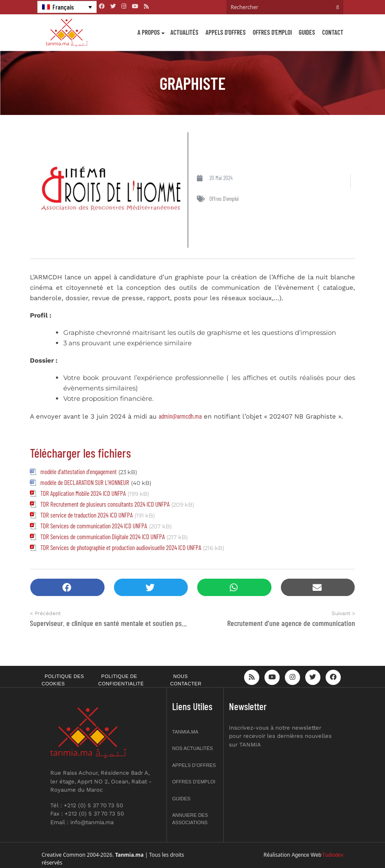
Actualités (184, 32)
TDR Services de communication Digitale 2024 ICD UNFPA (103, 537)
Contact (333, 32)
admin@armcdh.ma (180, 416)
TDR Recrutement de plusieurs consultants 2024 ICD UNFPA (105, 504)
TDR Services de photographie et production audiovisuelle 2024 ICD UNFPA (121, 547)
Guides (307, 32)
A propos (149, 32)
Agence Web (307, 855)
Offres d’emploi (272, 32)
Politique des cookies (63, 680)
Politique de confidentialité (121, 680)
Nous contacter (186, 680)
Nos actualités (192, 748)
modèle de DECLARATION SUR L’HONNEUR (85, 482)
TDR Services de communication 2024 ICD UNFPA (94, 526)
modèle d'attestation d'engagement (78, 472)
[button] (67, 588)
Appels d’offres (226, 32)
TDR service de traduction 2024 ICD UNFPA (86, 515)
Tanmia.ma (185, 732)
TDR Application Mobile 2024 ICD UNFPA (83, 493)
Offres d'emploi (224, 199)
